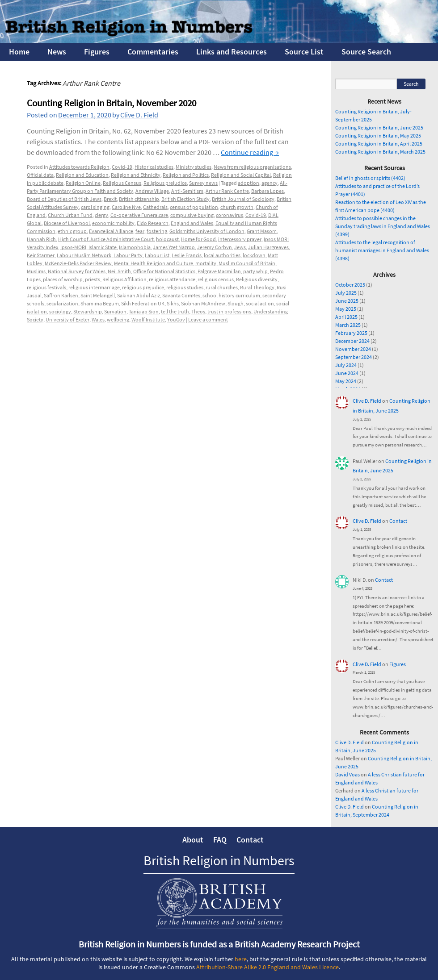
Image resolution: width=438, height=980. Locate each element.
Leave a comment (208, 319)
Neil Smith (119, 271)
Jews (240, 247)
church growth (237, 207)
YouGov (176, 319)
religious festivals (46, 287)
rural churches (222, 287)
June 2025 (347, 301)
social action (260, 303)
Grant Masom (262, 231)
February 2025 (351, 333)
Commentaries (153, 52)
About (193, 840)
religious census (216, 279)
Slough (236, 303)
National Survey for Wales (77, 271)
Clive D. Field (139, 115)
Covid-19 (122, 167)
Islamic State (103, 247)
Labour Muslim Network (84, 255)
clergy (101, 215)
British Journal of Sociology (243, 199)
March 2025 (348, 325)
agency (270, 183)
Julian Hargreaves (268, 247)
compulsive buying (192, 215)
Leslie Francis (187, 255)
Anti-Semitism (187, 191)
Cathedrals (155, 207)
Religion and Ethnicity (136, 175)
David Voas (347, 774)
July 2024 (346, 365)
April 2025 (346, 317)
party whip (255, 271)
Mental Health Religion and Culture (154, 263)
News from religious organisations (252, 167)
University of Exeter (67, 319)
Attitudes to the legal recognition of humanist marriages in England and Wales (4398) (382, 250)
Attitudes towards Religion (79, 167)
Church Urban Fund (70, 215)
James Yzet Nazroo (174, 247)
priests (93, 279)
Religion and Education (82, 175)
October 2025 (350, 285)
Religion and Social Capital (241, 175)
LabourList (157, 255)
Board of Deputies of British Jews (64, 199)
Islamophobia (135, 247)
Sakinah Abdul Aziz (139, 295)
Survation (115, 311)
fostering (157, 231)
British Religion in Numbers (219, 860)
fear (140, 231)
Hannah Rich (41, 239)
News (57, 52)
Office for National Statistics (164, 271)
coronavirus (230, 215)
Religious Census (122, 183)
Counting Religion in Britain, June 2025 (379, 127)
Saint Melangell (98, 295)
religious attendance (172, 279)
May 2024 (346, 381)
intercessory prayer (240, 239)
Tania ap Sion (144, 311)
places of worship (63, 279)
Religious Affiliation (124, 279)
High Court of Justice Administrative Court (106, 239)
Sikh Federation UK (143, 303)
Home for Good (198, 239)
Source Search (366, 52)
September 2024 (354, 357)
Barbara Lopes (267, 191)
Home (19, 52)
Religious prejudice (165, 183)
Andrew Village (152, 191)
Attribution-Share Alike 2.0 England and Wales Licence (267, 967)
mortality (206, 263)
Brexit (110, 199)
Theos (198, 311)
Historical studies (154, 167)
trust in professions (229, 311)
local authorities (222, 255)
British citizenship (139, 199)
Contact (398, 521)
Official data (40, 175)
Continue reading (250, 152)
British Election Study (185, 199)
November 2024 (353, 349)
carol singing (95, 207)
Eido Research (153, 223)
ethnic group (72, 231)
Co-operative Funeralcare (139, 215)
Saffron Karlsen (61, 295)
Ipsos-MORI (73, 247)
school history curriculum (231, 295)
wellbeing (118, 319)
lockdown (254, 255)
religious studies (185, 287)
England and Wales (192, 223)
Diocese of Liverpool (67, 223)
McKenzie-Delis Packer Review (78, 263)
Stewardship (88, 311)
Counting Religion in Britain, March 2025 (380, 152)
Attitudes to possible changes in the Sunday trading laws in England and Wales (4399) (383, 226)
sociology (60, 311)
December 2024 (352, 341)
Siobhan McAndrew (203, 303)
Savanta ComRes (181, 295)
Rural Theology (257, 287)
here (241, 959)
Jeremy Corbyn (215, 247)
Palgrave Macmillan (219, 271)
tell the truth (175, 311)
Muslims (36, 271)
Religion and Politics (186, 175)
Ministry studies (194, 167)
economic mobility (113, 223)
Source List (304, 52)
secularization (62, 303)
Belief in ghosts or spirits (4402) (370, 178)
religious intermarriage (94, 287)
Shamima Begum (100, 303)
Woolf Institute (148, 319)
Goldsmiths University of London (207, 231)
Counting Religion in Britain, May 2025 (378, 136)
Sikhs (173, 303)
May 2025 (346, 309)
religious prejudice (143, 287)
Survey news (203, 183)
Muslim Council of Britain (247, 263)
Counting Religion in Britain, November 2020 (112, 103)
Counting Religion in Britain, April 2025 (379, 144)
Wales (98, 319)
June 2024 (347, 373)
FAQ (220, 840)
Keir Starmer (41, 255)
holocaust (167, 239)
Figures (97, 52)
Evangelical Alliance (111, 231)
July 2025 (346, 293)
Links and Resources (232, 52)
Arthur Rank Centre (227, 191)
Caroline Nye (126, 207)
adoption (248, 183)
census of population (194, 207)
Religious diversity (257, 279)
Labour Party (128, 255)
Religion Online (83, 183)
